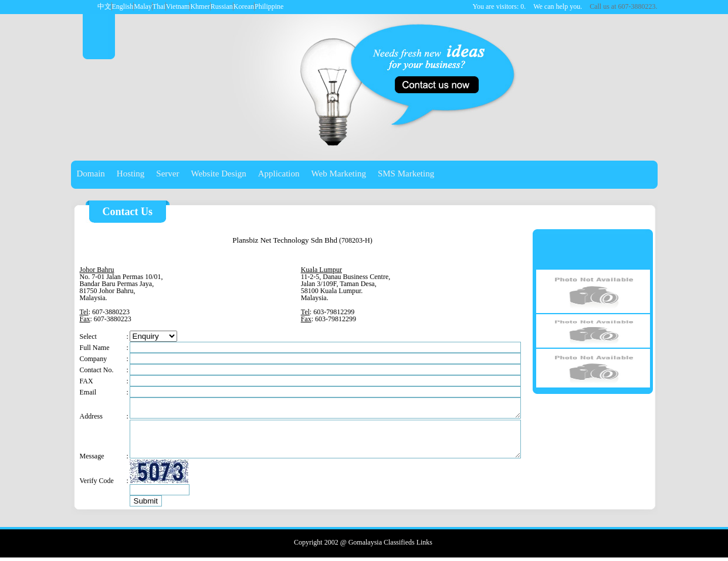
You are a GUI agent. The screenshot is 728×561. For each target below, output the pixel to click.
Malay (143, 6)
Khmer (200, 6)
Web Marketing (339, 174)
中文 (104, 6)
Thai (159, 6)
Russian (222, 6)
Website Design (219, 174)
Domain (91, 174)
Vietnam (178, 6)
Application (279, 174)
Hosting (131, 174)
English (123, 6)
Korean (244, 6)
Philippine (269, 6)
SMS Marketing (406, 174)
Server (167, 174)
